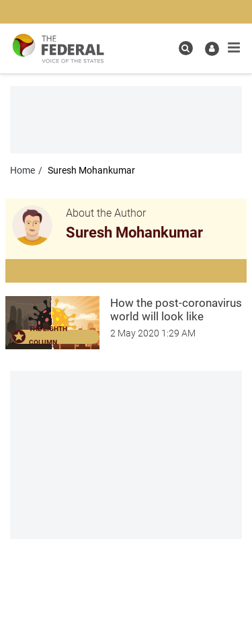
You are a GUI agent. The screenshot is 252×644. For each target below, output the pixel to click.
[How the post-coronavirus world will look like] (178, 310)
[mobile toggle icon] (234, 48)
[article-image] (52, 322)
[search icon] (186, 48)
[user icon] (212, 49)
